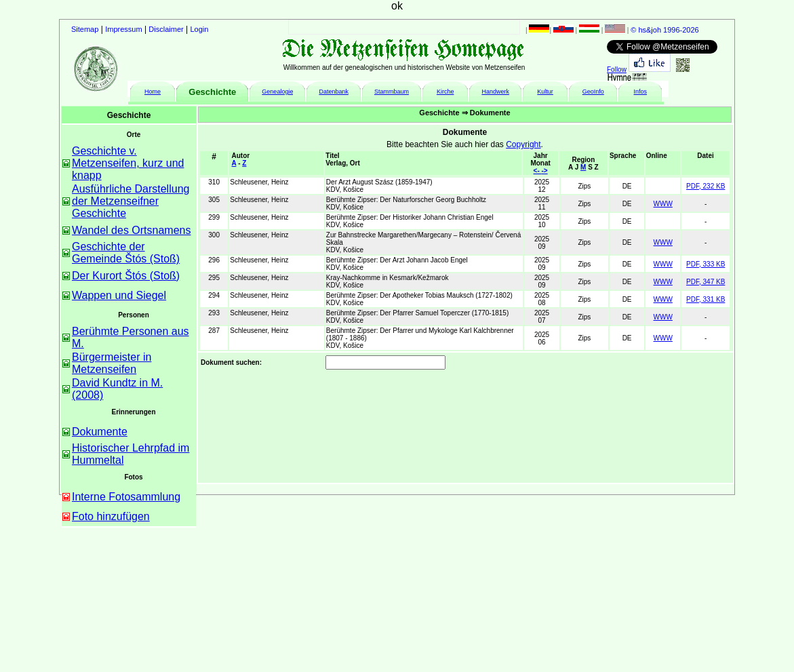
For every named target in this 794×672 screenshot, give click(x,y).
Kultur (545, 92)
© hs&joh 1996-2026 (664, 30)
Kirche (445, 92)
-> (545, 171)
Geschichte (212, 92)
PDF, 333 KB (706, 264)
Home (153, 92)
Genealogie (277, 92)
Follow (617, 70)
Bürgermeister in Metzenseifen (112, 363)
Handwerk (495, 92)
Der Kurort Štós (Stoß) (126, 276)
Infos (641, 92)
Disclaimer (166, 29)
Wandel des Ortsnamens (131, 230)
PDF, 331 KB (706, 299)
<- (538, 171)
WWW (663, 204)
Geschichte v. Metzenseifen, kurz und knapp (128, 163)
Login (200, 29)
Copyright (523, 144)
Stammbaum (392, 92)
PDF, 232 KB (706, 186)
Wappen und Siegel (119, 295)
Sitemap (85, 29)
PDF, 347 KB (706, 282)
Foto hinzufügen (111, 516)
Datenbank (334, 92)
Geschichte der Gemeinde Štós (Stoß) (126, 253)
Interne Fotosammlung (126, 497)
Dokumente (100, 432)
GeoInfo (593, 92)
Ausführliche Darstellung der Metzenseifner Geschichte (131, 201)
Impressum (123, 29)
